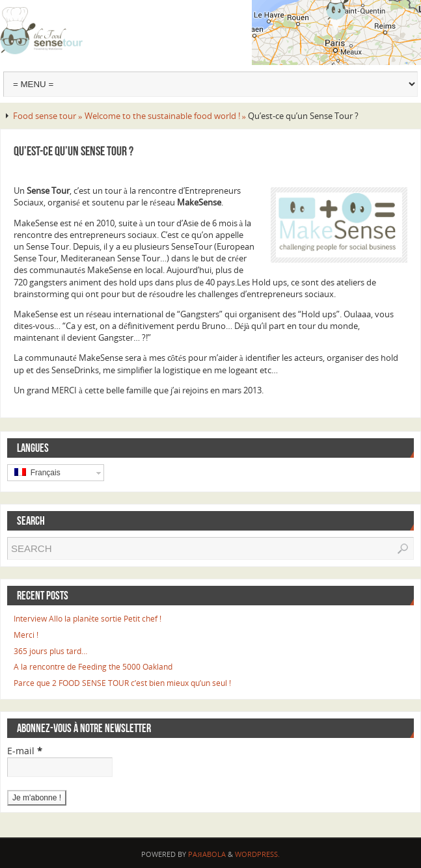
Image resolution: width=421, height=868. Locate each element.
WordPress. (257, 854)
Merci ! (26, 635)
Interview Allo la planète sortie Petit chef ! (88, 619)
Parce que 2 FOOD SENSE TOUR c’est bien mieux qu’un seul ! (122, 683)
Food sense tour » (49, 116)
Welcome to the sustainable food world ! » (167, 116)
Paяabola (207, 854)
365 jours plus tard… (50, 651)
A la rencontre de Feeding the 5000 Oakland (93, 667)
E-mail (25, 751)
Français (37, 473)
